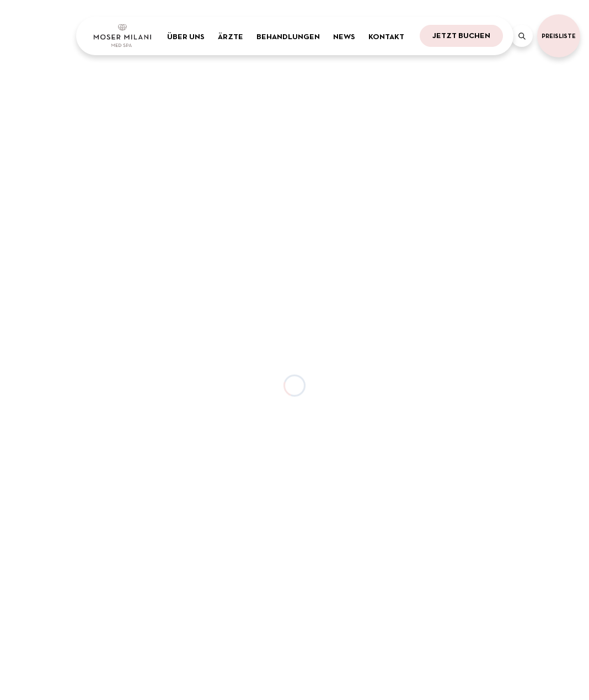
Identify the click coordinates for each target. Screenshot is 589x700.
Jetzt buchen (461, 35)
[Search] (522, 36)
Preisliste (559, 36)
